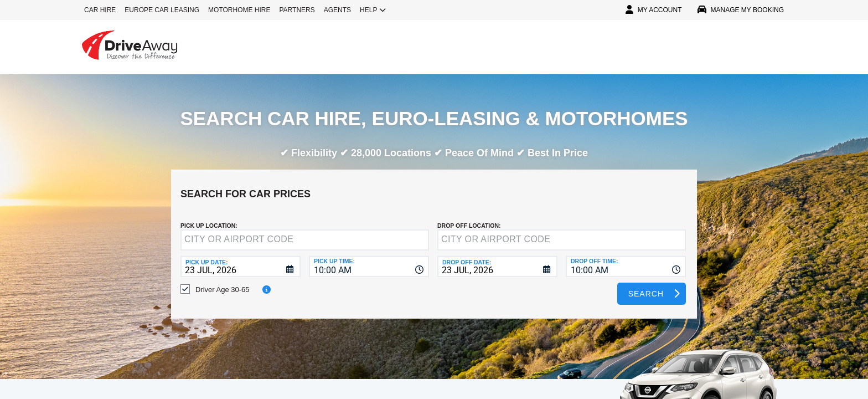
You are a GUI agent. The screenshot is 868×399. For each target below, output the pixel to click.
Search (646, 285)
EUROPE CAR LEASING (162, 10)
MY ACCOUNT (654, 10)
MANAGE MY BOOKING (741, 10)
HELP (373, 10)
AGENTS (337, 10)
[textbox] (305, 232)
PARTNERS (297, 10)
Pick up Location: (209, 217)
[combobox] (369, 258)
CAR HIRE (100, 10)
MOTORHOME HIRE (239, 10)
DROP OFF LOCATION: (469, 217)
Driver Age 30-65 (223, 281)
